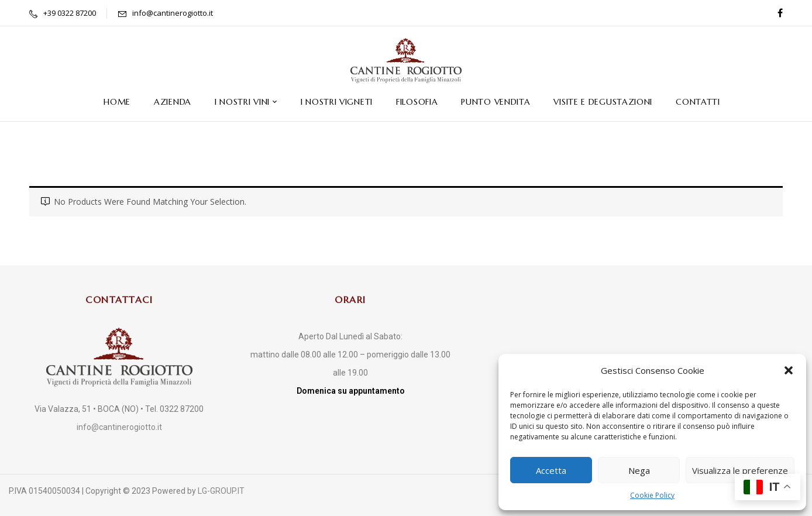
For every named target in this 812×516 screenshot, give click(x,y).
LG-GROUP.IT (221, 491)
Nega (639, 470)
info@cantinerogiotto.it (173, 13)
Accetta (551, 470)
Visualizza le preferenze (740, 470)
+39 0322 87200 (70, 13)
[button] (789, 370)
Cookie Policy (652, 495)
